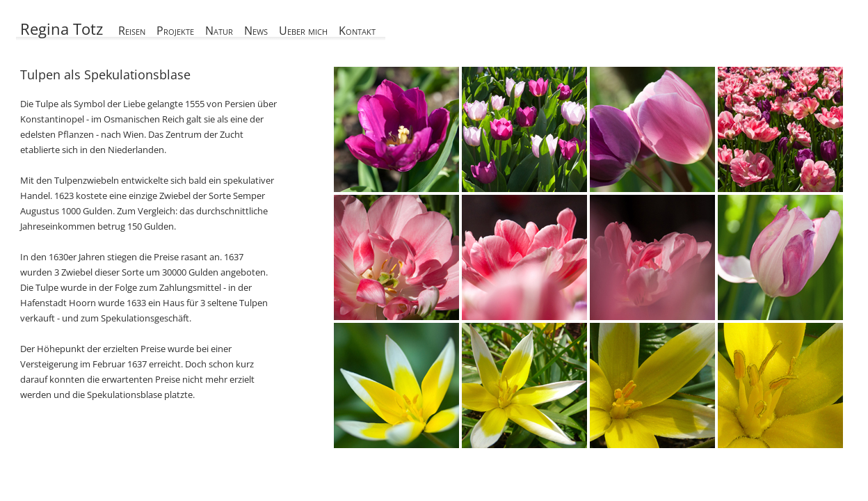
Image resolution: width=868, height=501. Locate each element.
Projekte (175, 31)
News (256, 31)
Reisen (132, 31)
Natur (219, 31)
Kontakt (357, 31)
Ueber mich (303, 31)
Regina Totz (62, 29)
